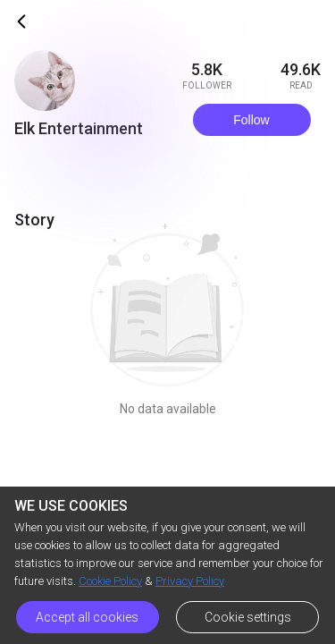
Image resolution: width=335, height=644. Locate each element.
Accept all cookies (87, 617)
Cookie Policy (110, 581)
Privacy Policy (190, 581)
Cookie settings (248, 617)
